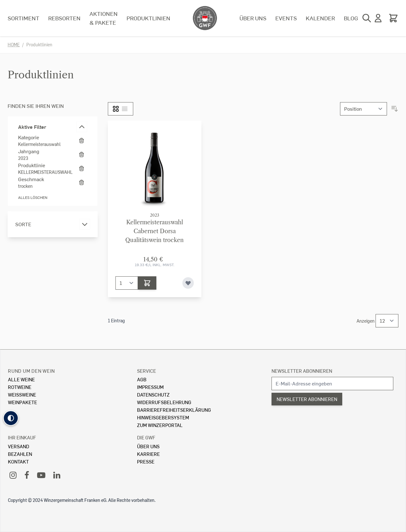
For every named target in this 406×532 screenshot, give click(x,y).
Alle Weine (21, 379)
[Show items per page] (387, 321)
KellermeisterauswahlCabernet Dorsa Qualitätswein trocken (154, 231)
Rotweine (20, 387)
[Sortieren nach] (363, 109)
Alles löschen (33, 197)
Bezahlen (20, 454)
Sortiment (23, 18)
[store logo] (205, 18)
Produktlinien (148, 18)
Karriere (148, 454)
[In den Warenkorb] (147, 283)
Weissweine (22, 394)
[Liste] (125, 109)
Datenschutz (153, 394)
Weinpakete (23, 402)
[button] (11, 418)
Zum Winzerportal (160, 425)
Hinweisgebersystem (163, 417)
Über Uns (148, 446)
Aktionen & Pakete (104, 18)
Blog (351, 18)
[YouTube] (41, 475)
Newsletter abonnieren (302, 371)
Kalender (320, 18)
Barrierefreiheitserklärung (174, 410)
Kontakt (18, 461)
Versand (19, 446)
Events (286, 18)
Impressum (150, 387)
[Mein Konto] (378, 18)
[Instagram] (13, 475)
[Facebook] (27, 475)
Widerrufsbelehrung (164, 402)
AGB (142, 379)
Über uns (253, 18)
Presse (146, 461)
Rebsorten (64, 18)
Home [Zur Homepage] (14, 45)
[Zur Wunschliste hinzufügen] (188, 283)
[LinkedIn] (57, 475)
